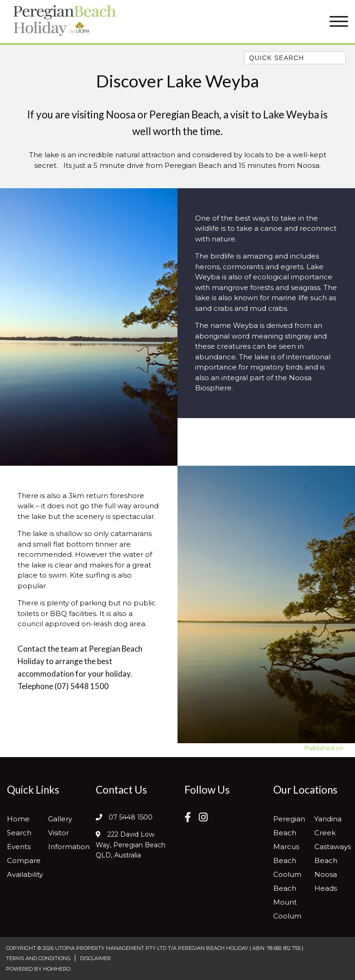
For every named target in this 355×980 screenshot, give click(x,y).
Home (18, 819)
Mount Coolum (287, 909)
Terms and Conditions (38, 958)
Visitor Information (69, 840)
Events (19, 847)
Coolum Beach (287, 881)
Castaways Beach (333, 854)
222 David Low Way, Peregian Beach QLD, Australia (131, 845)
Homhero (57, 969)
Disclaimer (95, 958)
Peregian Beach (289, 826)
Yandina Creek (328, 826)
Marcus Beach (286, 854)
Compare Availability (25, 867)
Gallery (60, 819)
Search (19, 833)
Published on (324, 748)
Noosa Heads (326, 881)
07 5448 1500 (131, 817)
